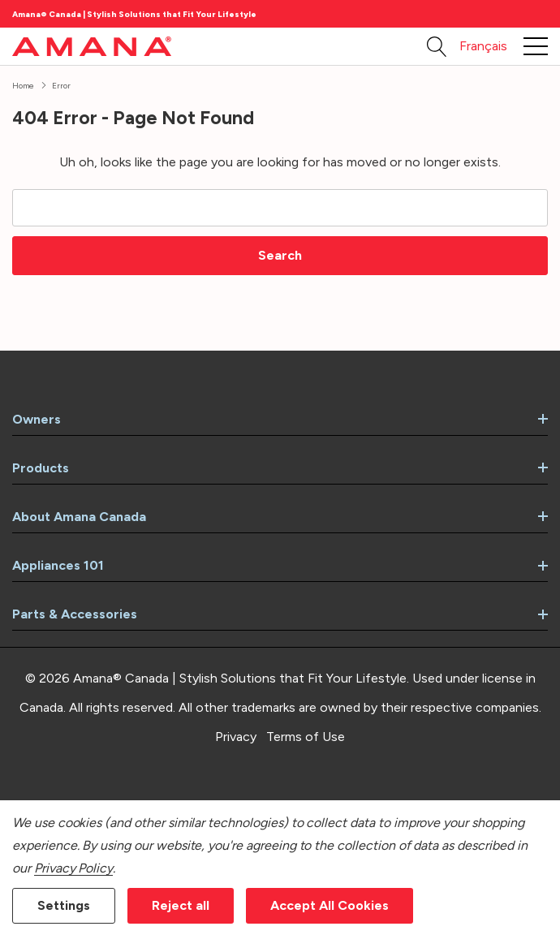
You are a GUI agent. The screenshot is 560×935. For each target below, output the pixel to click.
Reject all (181, 905)
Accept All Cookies (330, 905)
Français (483, 46)
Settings (64, 905)
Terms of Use (306, 737)
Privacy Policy (73, 868)
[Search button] (437, 46)
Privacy (236, 737)
